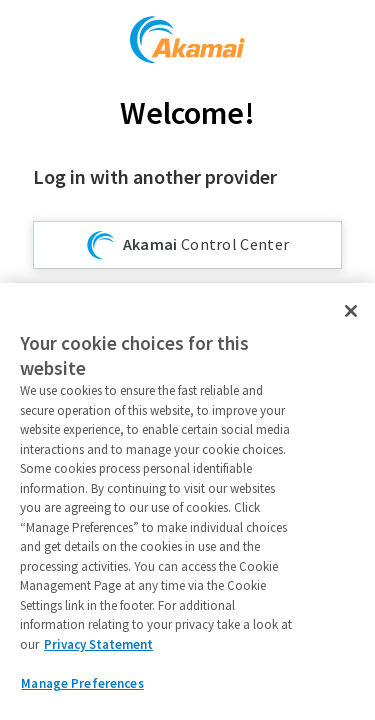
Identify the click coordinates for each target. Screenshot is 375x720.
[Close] (351, 311)
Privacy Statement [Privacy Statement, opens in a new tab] (98, 644)
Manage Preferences (82, 683)
